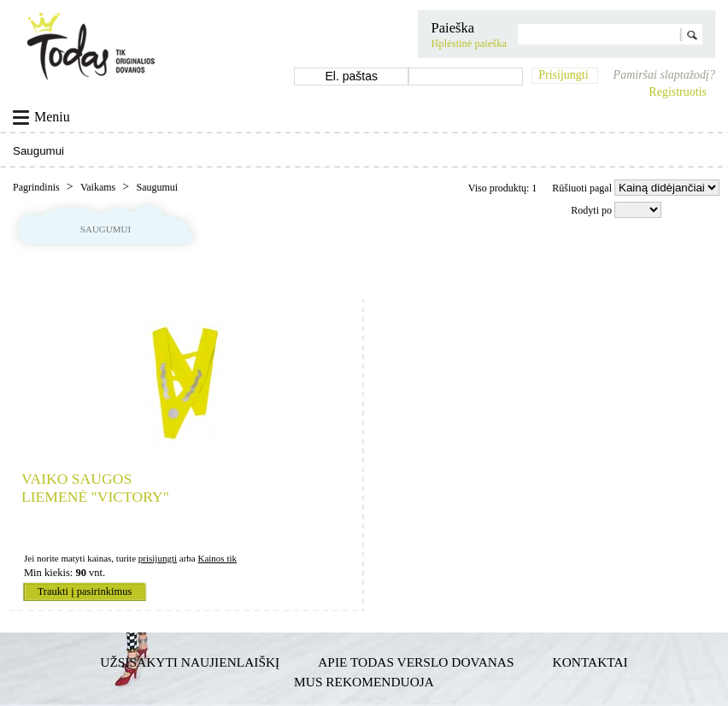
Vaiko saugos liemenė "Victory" (95, 488)
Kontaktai (590, 662)
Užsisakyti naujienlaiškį (190, 662)
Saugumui (157, 187)
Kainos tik (217, 558)
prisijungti (158, 558)
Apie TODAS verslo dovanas (416, 662)
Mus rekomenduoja (364, 682)
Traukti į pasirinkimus (85, 591)
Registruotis (678, 92)
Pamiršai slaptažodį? (664, 75)
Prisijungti (563, 75)
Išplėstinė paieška (469, 44)
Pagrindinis (38, 187)
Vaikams (99, 187)
